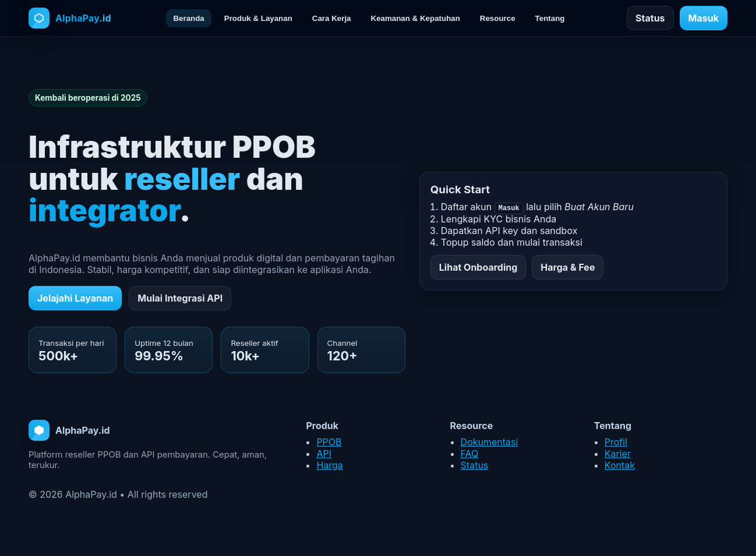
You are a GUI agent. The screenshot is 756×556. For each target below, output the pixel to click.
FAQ (470, 454)
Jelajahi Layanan (75, 298)
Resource (498, 18)
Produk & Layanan (258, 18)
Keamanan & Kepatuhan (416, 18)
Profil (616, 442)
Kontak (620, 465)
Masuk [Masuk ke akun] (704, 18)
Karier (618, 454)
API (324, 454)
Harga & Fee (568, 267)
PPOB (329, 442)
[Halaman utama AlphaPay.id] (70, 18)
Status (475, 465)
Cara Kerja (332, 18)
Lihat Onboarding (478, 267)
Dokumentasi (490, 442)
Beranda (188, 18)
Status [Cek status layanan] (650, 18)
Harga (329, 465)
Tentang (550, 18)
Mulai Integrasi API (180, 298)
